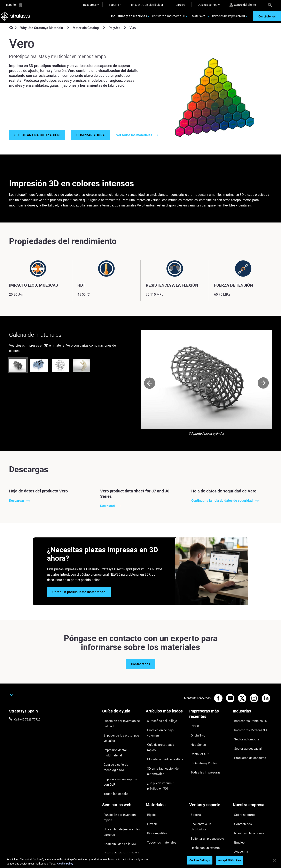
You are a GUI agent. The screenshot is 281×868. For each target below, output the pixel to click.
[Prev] (150, 390)
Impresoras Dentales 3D (248, 726)
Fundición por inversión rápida (121, 795)
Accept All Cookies (230, 860)
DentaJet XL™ (198, 750)
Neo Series (196, 744)
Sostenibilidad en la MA (117, 813)
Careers (180, 5)
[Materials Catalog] (104, 31)
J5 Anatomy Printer (202, 756)
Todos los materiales (159, 814)
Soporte (114, 5)
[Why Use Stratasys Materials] (68, 31)
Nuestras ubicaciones (247, 808)
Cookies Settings (200, 860)
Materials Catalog (86, 31)
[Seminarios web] (122, 789)
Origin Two (196, 738)
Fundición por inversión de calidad (119, 729)
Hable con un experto (203, 814)
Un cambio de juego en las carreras (119, 804)
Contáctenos (241, 801)
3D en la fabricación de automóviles (160, 753)
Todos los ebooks (113, 778)
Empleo (237, 814)
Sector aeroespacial (245, 744)
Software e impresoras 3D (169, 18)
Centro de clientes (201, 820)
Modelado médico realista (162, 744)
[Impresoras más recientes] (209, 722)
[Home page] (10, 31)
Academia (239, 820)
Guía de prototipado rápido (163, 738)
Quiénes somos (207, 5)
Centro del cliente (243, 5)
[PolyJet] (125, 31)
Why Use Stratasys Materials (42, 31)
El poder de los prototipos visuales (118, 740)
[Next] (263, 390)
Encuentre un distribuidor (147, 5)
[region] (140, 861)
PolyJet (114, 31)
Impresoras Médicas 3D (248, 732)
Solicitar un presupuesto (205, 808)
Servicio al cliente (200, 826)
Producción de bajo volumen (164, 732)
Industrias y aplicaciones (129, 18)
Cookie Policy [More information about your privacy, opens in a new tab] (65, 864)
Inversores (239, 832)
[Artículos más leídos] (165, 719)
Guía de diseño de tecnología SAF (120, 758)
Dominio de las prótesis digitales (117, 828)
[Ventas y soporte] (209, 789)
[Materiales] (165, 789)
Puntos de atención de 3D (118, 819)
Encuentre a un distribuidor (206, 801)
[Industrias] (252, 719)
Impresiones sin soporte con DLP (120, 769)
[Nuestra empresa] (252, 789)
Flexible (150, 801)
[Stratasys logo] (17, 18)
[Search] (270, 5)
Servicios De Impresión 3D (229, 18)
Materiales (199, 18)
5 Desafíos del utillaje (159, 726)
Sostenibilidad (242, 826)
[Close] (274, 860)
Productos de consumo (248, 750)
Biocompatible (155, 808)
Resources (90, 5)
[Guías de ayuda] (122, 719)
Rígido (150, 795)
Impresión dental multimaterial (122, 749)
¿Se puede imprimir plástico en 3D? (165, 764)
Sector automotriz (244, 738)
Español (16, 5)
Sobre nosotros (243, 795)
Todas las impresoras (203, 762)
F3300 (193, 732)
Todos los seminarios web (119, 836)
